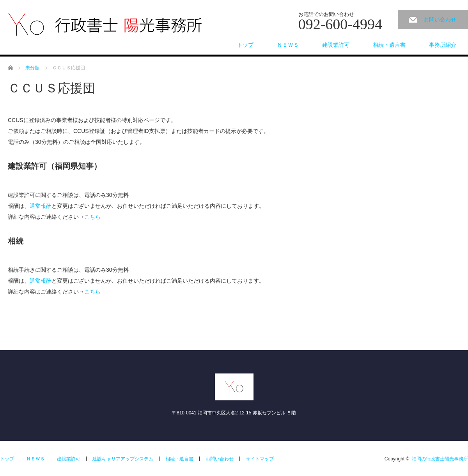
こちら (92, 217)
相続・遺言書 (389, 45)
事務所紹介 (443, 45)
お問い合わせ (440, 19)
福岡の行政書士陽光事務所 (440, 459)
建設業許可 (336, 45)
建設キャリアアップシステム (123, 459)
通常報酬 (41, 206)
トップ (245, 45)
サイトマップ (260, 459)
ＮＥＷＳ (288, 45)
